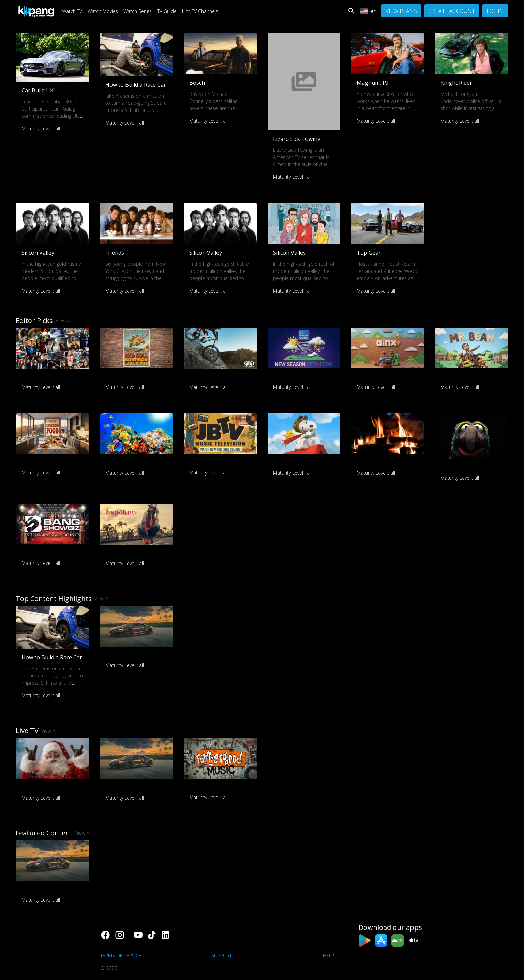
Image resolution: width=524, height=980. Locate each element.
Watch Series (138, 11)
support (222, 956)
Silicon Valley (38, 253)
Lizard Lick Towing (297, 139)
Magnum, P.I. (373, 83)
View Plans (401, 11)
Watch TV (72, 11)
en (369, 11)
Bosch (197, 83)
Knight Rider (456, 83)
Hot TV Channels (200, 11)
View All (64, 320)
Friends (115, 253)
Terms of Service (121, 956)
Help (328, 956)
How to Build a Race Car (136, 85)
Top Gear (369, 253)
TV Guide (167, 11)
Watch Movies (103, 11)
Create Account (452, 11)
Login (495, 11)
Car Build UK (38, 90)
